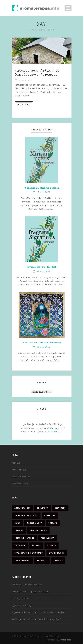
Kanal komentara (21, 477)
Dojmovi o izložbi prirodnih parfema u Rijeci (39, 612)
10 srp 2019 (43, 347)
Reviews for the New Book (42, 267)
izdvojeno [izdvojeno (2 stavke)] (60, 508)
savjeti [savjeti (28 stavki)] (36, 546)
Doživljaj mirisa (21, 599)
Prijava (16, 463)
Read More (24, 105)
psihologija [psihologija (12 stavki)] (47, 538)
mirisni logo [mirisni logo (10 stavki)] (35, 523)
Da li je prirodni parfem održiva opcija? (36, 619)
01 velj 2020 (25, 80)
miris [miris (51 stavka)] (17, 523)
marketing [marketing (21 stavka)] (50, 516)
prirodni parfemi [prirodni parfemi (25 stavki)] (24, 538)
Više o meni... (54, 432)
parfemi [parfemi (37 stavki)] (19, 531)
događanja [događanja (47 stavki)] (42, 508)
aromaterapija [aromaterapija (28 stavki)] (22, 508)
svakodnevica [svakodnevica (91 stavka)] (57, 553)
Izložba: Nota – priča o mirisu (30, 592)
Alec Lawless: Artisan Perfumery (42, 343)
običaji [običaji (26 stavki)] (53, 523)
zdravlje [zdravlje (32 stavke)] (42, 561)
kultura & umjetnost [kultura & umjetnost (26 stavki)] (26, 516)
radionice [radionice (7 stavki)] (20, 546)
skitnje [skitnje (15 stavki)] (52, 546)
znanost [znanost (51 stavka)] (58, 561)
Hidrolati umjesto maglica (27, 585)
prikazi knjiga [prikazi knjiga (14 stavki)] (38, 531)
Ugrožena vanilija (22, 605)
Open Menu (68, 8)
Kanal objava (19, 470)
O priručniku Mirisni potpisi (42, 188)
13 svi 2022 (43, 192)
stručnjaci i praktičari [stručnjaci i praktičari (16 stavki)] (29, 553)
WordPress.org (20, 484)
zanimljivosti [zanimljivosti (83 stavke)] (22, 561)
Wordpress (66, 640)
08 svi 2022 (43, 271)
